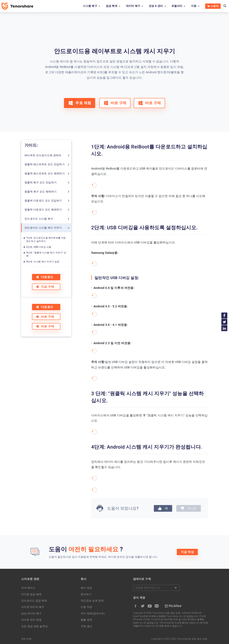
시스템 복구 (90, 6)
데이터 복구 (133, 6)
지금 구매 (45, 287)
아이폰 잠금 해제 (31, 594)
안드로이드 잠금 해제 (34, 601)
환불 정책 (86, 620)
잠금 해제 (112, 6)
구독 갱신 (86, 626)
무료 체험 (80, 103)
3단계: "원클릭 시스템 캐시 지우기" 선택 (46, 254)
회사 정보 (86, 588)
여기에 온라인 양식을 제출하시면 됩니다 (132, 557)
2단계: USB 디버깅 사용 (39, 247)
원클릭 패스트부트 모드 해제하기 (45, 173)
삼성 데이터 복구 (31, 613)
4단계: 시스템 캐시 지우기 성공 (43, 262)
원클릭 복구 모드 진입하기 (40, 182)
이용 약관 (86, 607)
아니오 (189, 508)
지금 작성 (187, 552)
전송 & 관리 (156, 6)
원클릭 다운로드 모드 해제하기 (43, 210)
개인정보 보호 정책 (92, 601)
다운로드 (45, 277)
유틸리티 (177, 6)
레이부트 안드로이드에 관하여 (43, 155)
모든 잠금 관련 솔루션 (34, 626)
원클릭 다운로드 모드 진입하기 (43, 201)
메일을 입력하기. (156, 588)
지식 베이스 (28, 588)
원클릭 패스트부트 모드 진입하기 (45, 164)
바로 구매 (115, 103)
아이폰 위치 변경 (31, 620)
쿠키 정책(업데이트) (93, 613)
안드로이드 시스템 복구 (39, 219)
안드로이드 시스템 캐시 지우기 (43, 228)
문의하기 (86, 594)
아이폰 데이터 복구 (33, 607)
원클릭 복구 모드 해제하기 (40, 192)
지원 (194, 6)
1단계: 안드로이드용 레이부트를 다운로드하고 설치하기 (46, 239)
